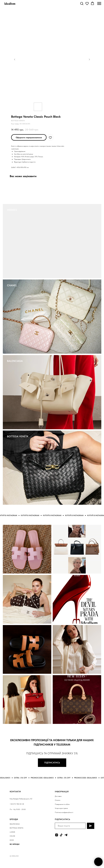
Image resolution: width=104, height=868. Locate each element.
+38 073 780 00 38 (17, 804)
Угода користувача (61, 808)
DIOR (12, 840)
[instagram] (57, 835)
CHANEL (12, 285)
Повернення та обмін (62, 804)
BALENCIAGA (15, 361)
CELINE (12, 836)
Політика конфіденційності (64, 812)
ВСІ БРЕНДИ (15, 844)
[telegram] (66, 835)
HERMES (12, 210)
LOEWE (12, 832)
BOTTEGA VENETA (18, 436)
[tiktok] (61, 835)
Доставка (58, 796)
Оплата (57, 800)
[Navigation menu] (99, 4)
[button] (82, 3)
